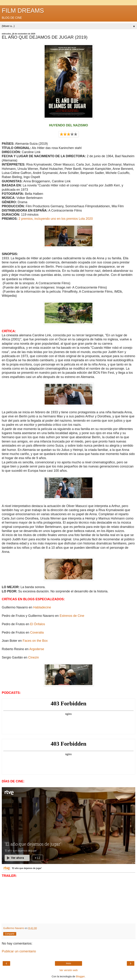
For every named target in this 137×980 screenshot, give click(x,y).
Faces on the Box (35, 641)
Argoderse (37, 649)
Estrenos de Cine (72, 616)
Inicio (68, 963)
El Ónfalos (38, 624)
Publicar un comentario (19, 951)
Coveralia (37, 632)
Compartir (10, 934)
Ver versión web (68, 970)
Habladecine (42, 607)
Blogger (80, 976)
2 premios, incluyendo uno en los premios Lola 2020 (56, 219)
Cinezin (34, 657)
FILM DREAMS (23, 11)
